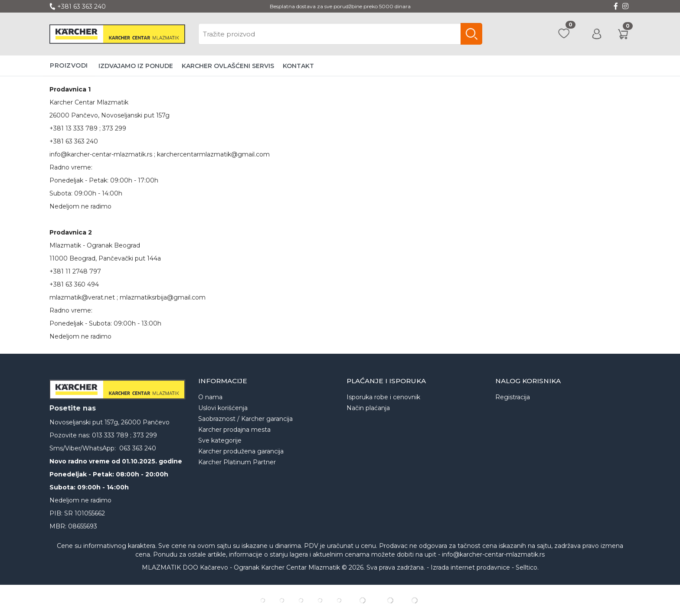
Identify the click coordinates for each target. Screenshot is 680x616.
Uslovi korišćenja (223, 408)
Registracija (513, 397)
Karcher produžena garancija (241, 451)
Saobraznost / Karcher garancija (245, 419)
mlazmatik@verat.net (82, 297)
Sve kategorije (220, 440)
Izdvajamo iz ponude (136, 66)
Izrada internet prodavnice (470, 567)
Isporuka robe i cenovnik (383, 397)
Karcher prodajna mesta (234, 430)
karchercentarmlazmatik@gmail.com (213, 154)
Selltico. (527, 567)
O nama (210, 397)
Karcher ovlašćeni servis (228, 66)
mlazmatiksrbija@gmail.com (163, 297)
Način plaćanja (368, 408)
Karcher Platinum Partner (237, 462)
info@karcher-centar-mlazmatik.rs (101, 154)
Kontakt (298, 66)
